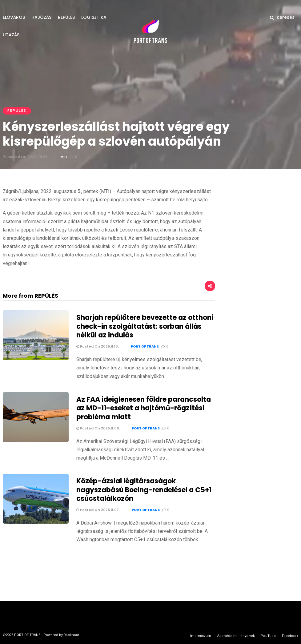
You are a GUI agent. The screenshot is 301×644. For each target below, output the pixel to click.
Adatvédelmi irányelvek (236, 636)
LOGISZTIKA (94, 17)
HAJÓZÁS (41, 17)
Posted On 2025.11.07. (98, 510)
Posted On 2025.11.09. (98, 428)
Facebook (290, 636)
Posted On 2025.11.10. (98, 346)
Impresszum (201, 636)
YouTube (268, 636)
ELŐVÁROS (14, 17)
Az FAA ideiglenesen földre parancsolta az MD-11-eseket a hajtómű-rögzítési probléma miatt (144, 408)
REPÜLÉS (66, 17)
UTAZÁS (11, 35)
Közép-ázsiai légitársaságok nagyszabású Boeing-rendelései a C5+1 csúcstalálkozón (144, 490)
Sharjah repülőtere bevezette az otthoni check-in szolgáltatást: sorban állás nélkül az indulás (145, 326)
